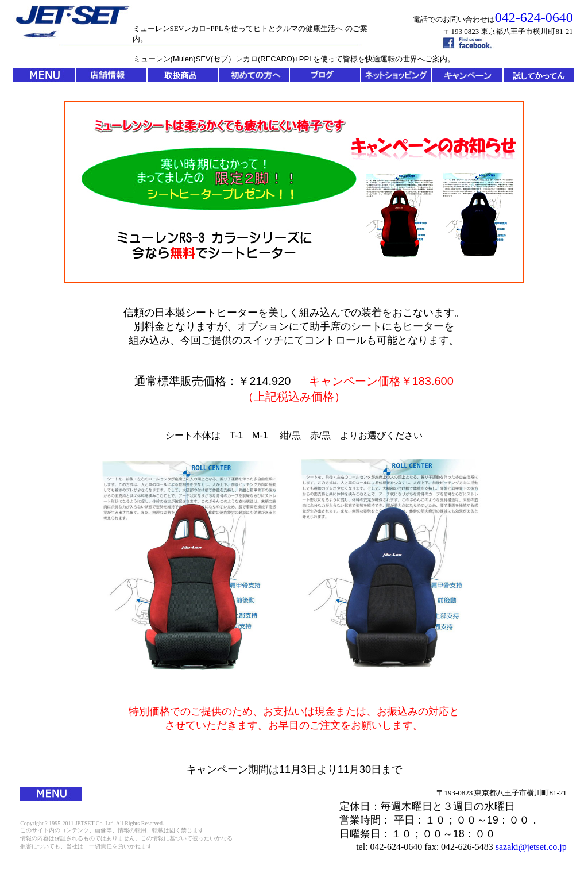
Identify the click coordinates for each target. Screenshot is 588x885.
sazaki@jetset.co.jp (531, 847)
